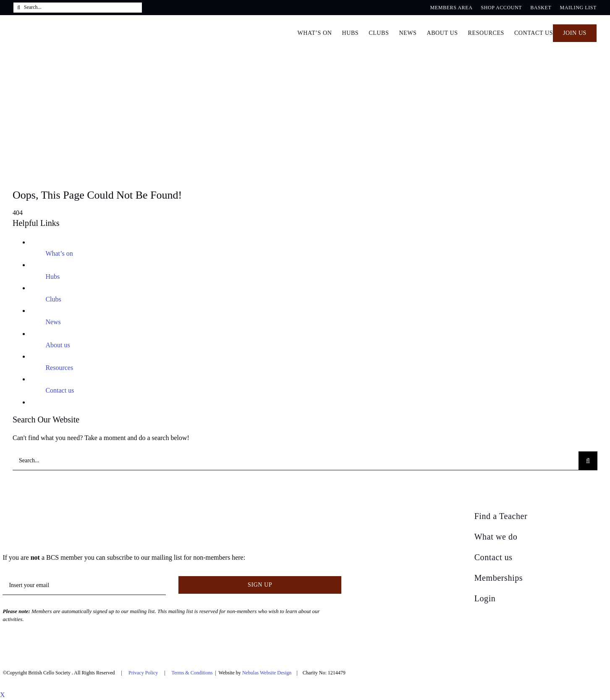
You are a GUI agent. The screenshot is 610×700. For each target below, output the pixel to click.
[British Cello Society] (56, 514)
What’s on (59, 253)
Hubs (52, 277)
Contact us (60, 390)
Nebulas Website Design (267, 673)
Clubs (53, 299)
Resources (59, 368)
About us (58, 345)
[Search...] (78, 8)
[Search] (19, 8)
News (53, 322)
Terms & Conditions (192, 673)
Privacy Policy (143, 673)
